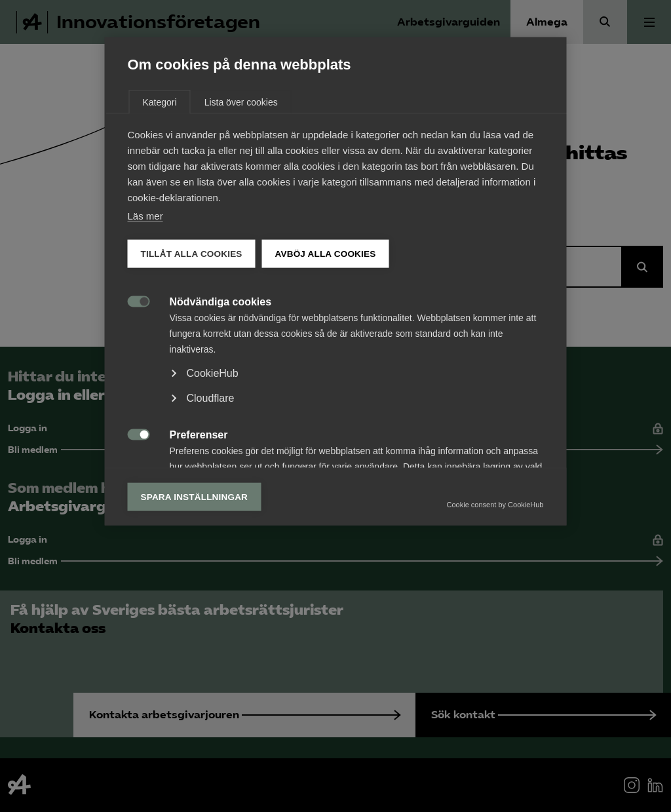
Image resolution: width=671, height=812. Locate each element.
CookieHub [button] (213, 498)
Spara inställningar (195, 622)
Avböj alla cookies (326, 378)
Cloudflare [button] (211, 523)
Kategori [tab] (160, 227)
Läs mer (145, 340)
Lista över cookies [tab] (241, 227)
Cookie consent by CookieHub (495, 629)
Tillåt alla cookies (192, 378)
